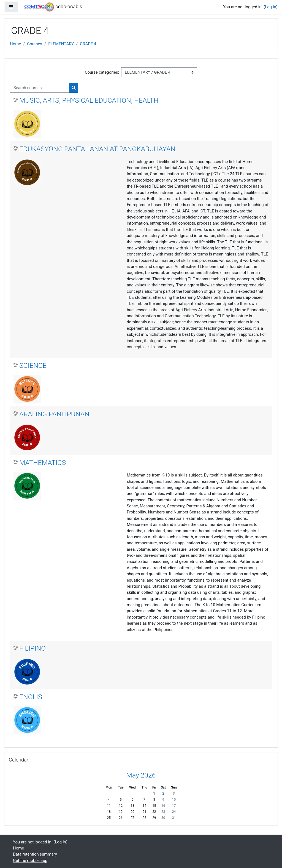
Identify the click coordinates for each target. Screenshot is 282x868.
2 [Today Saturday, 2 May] (163, 794)
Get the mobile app (30, 861)
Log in (270, 7)
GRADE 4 (88, 44)
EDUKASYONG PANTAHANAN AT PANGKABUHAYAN (97, 149)
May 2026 (141, 775)
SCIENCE (33, 365)
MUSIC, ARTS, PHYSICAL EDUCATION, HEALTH (89, 100)
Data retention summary (35, 854)
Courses (35, 44)
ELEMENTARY (61, 44)
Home (15, 44)
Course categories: (102, 72)
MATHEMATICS (43, 463)
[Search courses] (40, 88)
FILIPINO (32, 648)
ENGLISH (33, 697)
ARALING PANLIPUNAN (54, 414)
